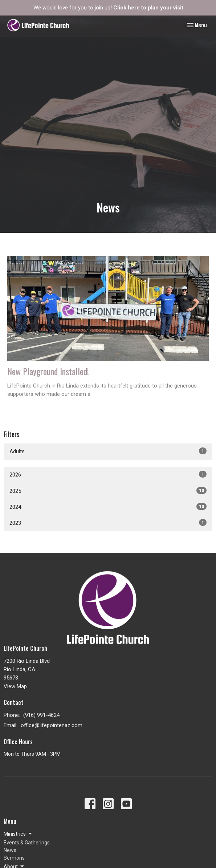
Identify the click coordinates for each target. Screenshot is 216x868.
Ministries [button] (18, 834)
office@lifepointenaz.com (52, 725)
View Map (15, 686)
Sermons (14, 858)
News (10, 850)
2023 (108, 523)
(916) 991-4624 (41, 715)
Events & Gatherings (27, 843)
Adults (108, 451)
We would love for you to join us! (109, 8)
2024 (108, 507)
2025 (108, 491)
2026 (108, 474)
